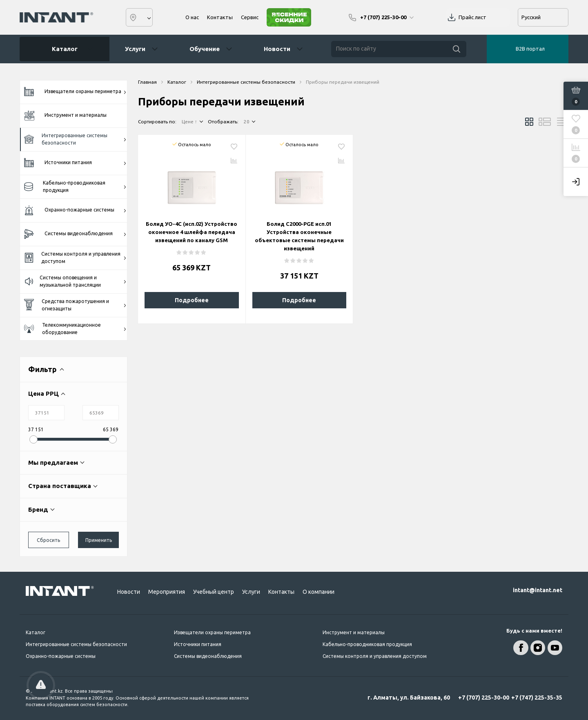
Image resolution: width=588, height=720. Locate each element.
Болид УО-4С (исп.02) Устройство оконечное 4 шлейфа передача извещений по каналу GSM (192, 232)
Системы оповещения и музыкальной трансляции (75, 281)
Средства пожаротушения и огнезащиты (75, 305)
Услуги (135, 49)
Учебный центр (214, 592)
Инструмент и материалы (65, 115)
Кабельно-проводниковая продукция (75, 186)
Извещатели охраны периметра (75, 92)
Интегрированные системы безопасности (75, 139)
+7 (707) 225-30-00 (484, 698)
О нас (192, 17)
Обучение (205, 49)
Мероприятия (167, 592)
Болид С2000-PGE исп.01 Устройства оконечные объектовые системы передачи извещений (299, 236)
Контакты (220, 17)
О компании (318, 592)
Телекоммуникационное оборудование (75, 329)
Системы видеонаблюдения (75, 234)
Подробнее (192, 300)
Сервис (250, 17)
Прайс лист (472, 17)
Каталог (62, 49)
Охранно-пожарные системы (75, 211)
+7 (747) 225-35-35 (537, 698)
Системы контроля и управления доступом (75, 257)
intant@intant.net (538, 590)
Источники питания (75, 163)
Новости (277, 49)
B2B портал (530, 49)
